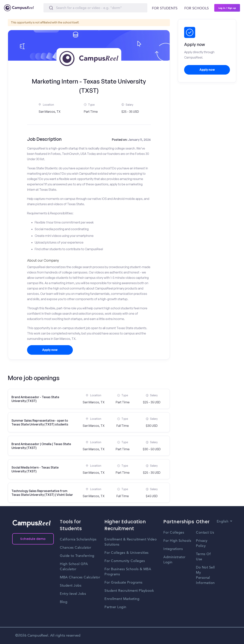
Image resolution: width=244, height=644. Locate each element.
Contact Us (205, 533)
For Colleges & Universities (127, 553)
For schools (197, 8)
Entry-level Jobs (73, 594)
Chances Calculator (75, 548)
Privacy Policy (202, 543)
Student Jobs (71, 586)
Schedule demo (33, 539)
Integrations (173, 549)
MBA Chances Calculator (80, 577)
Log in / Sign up (227, 8)
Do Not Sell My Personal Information (205, 575)
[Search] (95, 8)
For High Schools (177, 541)
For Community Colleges (125, 561)
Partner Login (115, 607)
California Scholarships (78, 539)
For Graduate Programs (124, 583)
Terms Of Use (203, 557)
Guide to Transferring (77, 556)
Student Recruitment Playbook (129, 591)
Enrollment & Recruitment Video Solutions (131, 542)
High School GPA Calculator (74, 567)
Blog (64, 602)
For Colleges (174, 533)
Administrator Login (174, 560)
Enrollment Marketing (122, 599)
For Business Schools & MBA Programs (128, 572)
